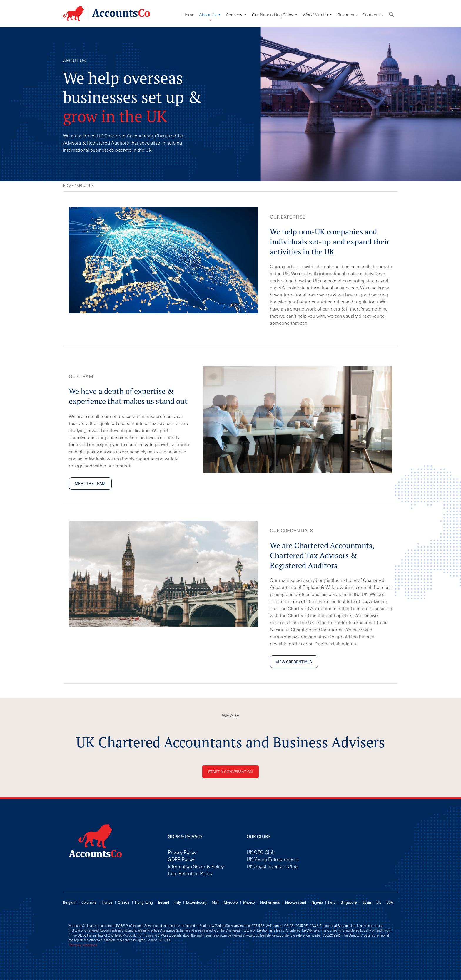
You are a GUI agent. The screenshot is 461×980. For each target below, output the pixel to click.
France (107, 902)
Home (188, 15)
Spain (367, 902)
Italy (178, 902)
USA (390, 902)
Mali (215, 902)
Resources (348, 15)
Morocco (231, 902)
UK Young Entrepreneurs (273, 859)
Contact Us (373, 15)
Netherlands (270, 902)
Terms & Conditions (83, 945)
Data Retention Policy (190, 873)
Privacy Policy (182, 852)
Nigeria (317, 902)
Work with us (318, 15)
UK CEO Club (261, 852)
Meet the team (90, 483)
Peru (332, 902)
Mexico (249, 902)
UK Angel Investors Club (272, 866)
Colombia (89, 902)
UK (379, 902)
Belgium (70, 902)
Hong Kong (144, 902)
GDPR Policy (181, 859)
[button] (392, 16)
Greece (124, 902)
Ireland (164, 902)
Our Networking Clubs (275, 15)
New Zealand (296, 902)
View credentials (294, 662)
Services (237, 15)
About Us (210, 15)
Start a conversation (230, 772)
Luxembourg (196, 902)
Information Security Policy (196, 866)
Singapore (349, 902)
